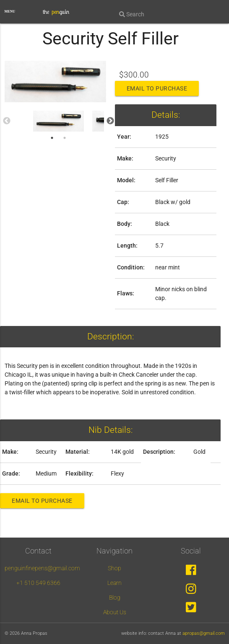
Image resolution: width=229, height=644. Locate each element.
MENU (10, 12)
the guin (56, 12)
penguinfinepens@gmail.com (42, 568)
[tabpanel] (59, 121)
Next (110, 121)
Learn (114, 583)
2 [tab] (65, 138)
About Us (115, 612)
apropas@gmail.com (204, 633)
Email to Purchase (157, 88)
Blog (115, 597)
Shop (114, 568)
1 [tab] (52, 138)
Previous (7, 121)
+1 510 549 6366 (38, 583)
